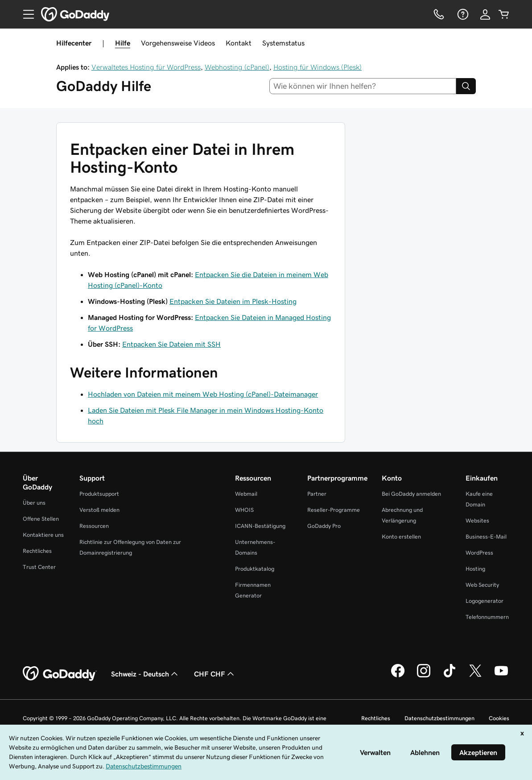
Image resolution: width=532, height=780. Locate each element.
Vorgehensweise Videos (178, 43)
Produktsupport (99, 494)
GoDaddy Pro (324, 526)
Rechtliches (37, 551)
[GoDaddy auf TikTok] (450, 676)
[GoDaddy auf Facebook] (398, 676)
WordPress (479, 553)
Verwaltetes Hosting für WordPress (146, 67)
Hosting (475, 569)
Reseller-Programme (334, 510)
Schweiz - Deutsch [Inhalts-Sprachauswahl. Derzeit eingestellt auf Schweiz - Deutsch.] (145, 674)
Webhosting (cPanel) (237, 67)
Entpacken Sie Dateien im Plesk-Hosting (233, 301)
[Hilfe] (462, 14)
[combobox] (363, 86)
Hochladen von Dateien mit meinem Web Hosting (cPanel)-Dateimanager (203, 394)
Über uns (34, 503)
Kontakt (239, 43)
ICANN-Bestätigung (260, 526)
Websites (477, 521)
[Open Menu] (25, 14)
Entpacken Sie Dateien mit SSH (171, 344)
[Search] (466, 86)
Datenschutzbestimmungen (439, 718)
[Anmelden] (485, 14)
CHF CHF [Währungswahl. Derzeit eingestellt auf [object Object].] (215, 674)
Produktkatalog (255, 569)
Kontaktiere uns (43, 535)
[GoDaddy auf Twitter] (475, 676)
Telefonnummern (487, 617)
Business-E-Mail (486, 537)
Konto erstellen (401, 537)
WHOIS (244, 510)
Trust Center (39, 567)
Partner (317, 494)
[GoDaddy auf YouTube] (501, 676)
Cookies (499, 718)
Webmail (246, 494)
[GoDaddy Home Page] (60, 674)
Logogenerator (485, 601)
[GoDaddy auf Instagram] (424, 676)
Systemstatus (283, 43)
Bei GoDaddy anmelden (411, 494)
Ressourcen (94, 526)
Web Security (482, 585)
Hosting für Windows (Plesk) (318, 67)
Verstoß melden (99, 510)
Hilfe (123, 43)
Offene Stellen (41, 519)
